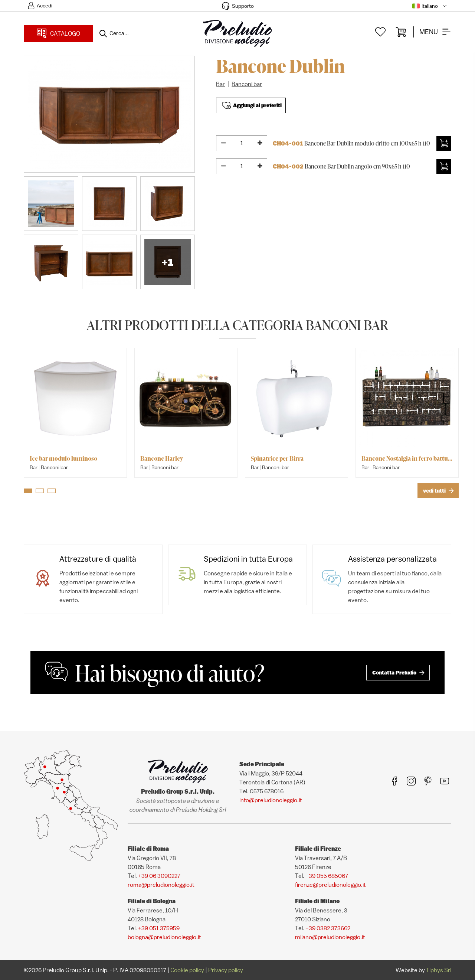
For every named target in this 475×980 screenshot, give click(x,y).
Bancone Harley (162, 458)
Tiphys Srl (439, 970)
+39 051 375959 (159, 928)
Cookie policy (187, 970)
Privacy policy (226, 970)
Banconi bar (247, 84)
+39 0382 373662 (328, 928)
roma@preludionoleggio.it (161, 885)
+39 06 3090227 (159, 876)
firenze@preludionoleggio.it (330, 885)
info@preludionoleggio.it (271, 800)
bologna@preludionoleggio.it (164, 937)
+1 (167, 262)
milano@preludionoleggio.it (330, 937)
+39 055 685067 (327, 876)
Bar (220, 84)
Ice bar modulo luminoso (63, 458)
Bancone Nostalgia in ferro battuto (407, 458)
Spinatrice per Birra (277, 458)
